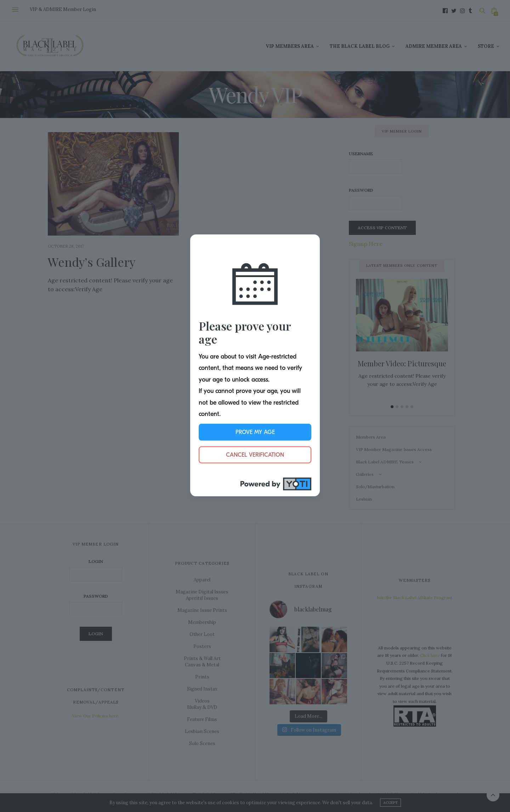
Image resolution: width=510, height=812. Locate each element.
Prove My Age (255, 432)
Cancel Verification (255, 455)
